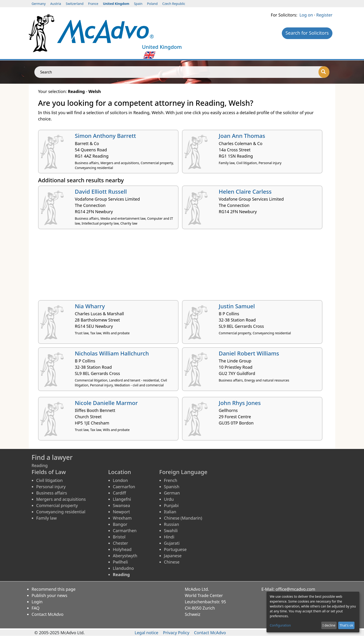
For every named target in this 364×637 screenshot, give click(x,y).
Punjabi (171, 505)
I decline (329, 625)
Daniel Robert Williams (249, 353)
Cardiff (119, 493)
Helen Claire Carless (245, 191)
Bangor (120, 524)
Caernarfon (124, 487)
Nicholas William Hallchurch (112, 353)
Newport (121, 512)
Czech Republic (174, 4)
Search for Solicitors (307, 33)
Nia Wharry (90, 306)
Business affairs (52, 493)
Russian (171, 524)
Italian (170, 512)
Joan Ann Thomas (242, 136)
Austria (56, 4)
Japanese (173, 556)
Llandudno (123, 568)
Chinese (172, 562)
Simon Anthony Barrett (105, 136)
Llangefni (122, 499)
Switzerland (75, 4)
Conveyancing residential (61, 512)
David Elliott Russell (101, 191)
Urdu (169, 499)
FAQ (36, 608)
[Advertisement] (177, 266)
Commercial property (57, 505)
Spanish (172, 487)
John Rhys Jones (240, 403)
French (171, 480)
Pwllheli (120, 562)
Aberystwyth (125, 556)
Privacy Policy (176, 633)
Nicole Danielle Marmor (106, 403)
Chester (120, 543)
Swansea (121, 505)
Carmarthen (125, 531)
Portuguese (175, 549)
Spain (138, 4)
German (172, 493)
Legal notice (146, 633)
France (93, 4)
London (120, 480)
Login (37, 602)
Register (324, 15)
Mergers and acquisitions (61, 499)
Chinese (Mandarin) (183, 518)
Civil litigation (49, 480)
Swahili (171, 531)
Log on (306, 15)
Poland (152, 4)
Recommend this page (54, 589)
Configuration (280, 625)
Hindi (169, 537)
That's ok (346, 625)
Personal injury (51, 487)
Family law (46, 518)
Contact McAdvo (47, 614)
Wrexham (122, 518)
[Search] (324, 72)
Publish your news (49, 595)
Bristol (119, 537)
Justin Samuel (237, 306)
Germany (39, 4)
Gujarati (172, 543)
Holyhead (122, 549)
